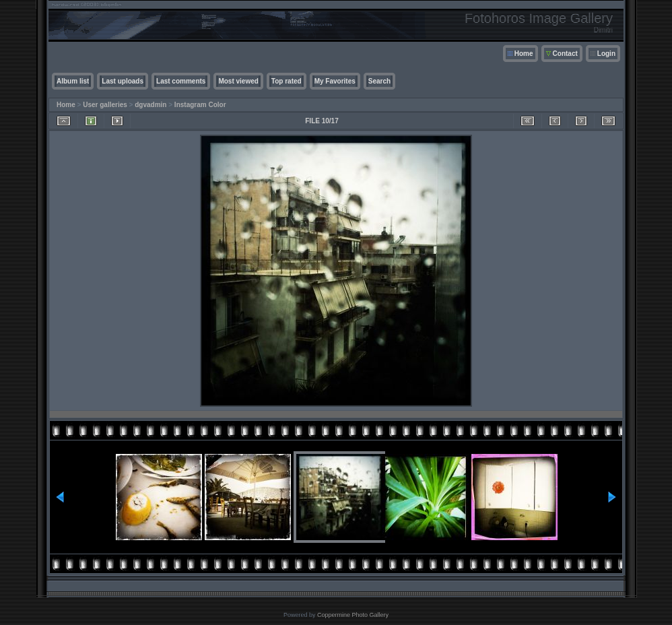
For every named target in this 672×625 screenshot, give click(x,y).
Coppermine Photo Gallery (353, 615)
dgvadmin (150, 105)
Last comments (181, 81)
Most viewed (238, 81)
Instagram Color (200, 105)
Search (379, 81)
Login (606, 54)
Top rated (287, 81)
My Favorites (335, 81)
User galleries (105, 105)
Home (524, 54)
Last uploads (123, 81)
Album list (73, 81)
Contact (565, 54)
